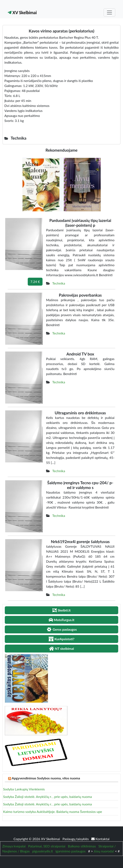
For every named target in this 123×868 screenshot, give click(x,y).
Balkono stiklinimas (82, 846)
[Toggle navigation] (109, 12)
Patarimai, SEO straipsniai (47, 846)
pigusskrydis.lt (43, 851)
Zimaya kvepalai (14, 846)
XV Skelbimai (22, 12)
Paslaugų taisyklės (76, 839)
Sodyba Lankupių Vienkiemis (24, 789)
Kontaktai (100, 839)
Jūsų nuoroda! (104, 851)
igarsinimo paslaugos (70, 851)
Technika (59, 283)
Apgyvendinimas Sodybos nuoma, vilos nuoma (46, 778)
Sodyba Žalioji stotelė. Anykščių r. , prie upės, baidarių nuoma (48, 797)
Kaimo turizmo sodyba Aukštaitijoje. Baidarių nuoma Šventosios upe (53, 812)
